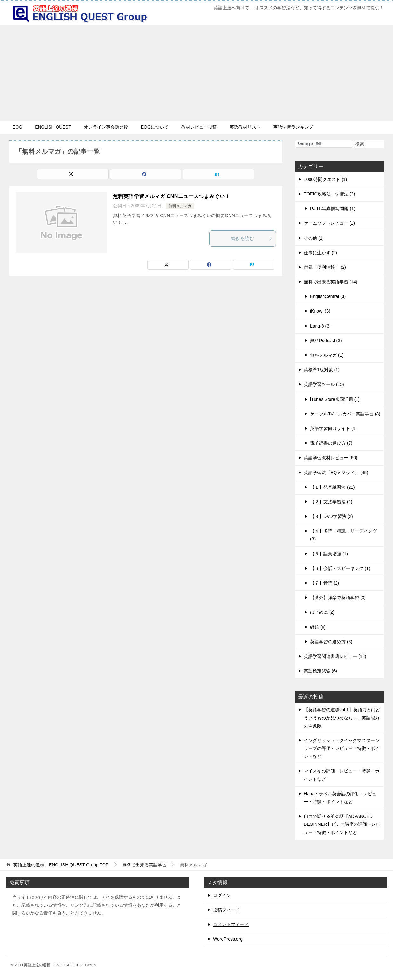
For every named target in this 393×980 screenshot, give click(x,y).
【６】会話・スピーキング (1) (340, 568)
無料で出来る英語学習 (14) (331, 282)
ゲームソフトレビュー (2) (329, 223)
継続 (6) (318, 627)
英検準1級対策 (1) (322, 370)
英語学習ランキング (293, 127)
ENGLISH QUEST (53, 127)
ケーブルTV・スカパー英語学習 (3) (345, 414)
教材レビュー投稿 (199, 127)
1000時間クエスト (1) (325, 179)
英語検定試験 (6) (320, 671)
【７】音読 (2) (325, 583)
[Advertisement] (196, 73)
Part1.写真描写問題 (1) (333, 209)
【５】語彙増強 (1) (329, 554)
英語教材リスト (245, 127)
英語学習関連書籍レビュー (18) (335, 656)
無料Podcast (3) (326, 341)
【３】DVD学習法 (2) (332, 516)
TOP (61, 865)
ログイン (222, 895)
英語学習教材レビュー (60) (331, 458)
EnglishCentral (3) (328, 296)
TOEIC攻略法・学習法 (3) (330, 194)
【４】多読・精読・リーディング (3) (343, 535)
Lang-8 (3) (320, 326)
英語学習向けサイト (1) (333, 428)
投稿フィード (226, 910)
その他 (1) (314, 238)
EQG (17, 127)
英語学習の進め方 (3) (331, 642)
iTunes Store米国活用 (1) (335, 399)
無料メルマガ (180, 206)
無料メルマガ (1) (327, 355)
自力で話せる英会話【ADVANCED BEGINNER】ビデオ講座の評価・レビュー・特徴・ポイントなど (342, 824)
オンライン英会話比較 (106, 127)
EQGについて (155, 127)
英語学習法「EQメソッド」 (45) (336, 473)
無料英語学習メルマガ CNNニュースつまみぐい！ (172, 196)
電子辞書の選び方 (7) (331, 443)
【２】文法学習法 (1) (331, 502)
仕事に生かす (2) (320, 253)
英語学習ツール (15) (324, 384)
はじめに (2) (322, 612)
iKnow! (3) (320, 311)
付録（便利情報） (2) (325, 267)
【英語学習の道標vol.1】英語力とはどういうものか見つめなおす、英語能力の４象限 (342, 718)
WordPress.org (228, 939)
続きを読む (252, 238)
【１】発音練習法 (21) (333, 487)
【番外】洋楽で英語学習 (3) (338, 598)
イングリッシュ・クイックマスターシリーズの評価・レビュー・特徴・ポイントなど (342, 748)
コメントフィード (231, 924)
